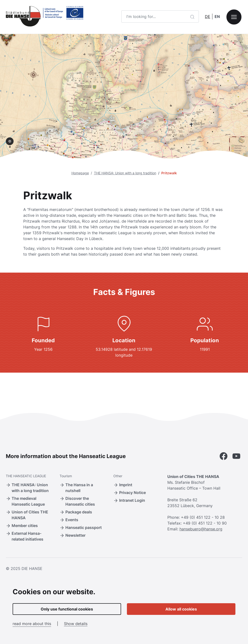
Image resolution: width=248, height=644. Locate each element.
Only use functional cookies (67, 609)
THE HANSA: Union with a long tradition (125, 173)
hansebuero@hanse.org (201, 529)
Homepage (80, 173)
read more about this (32, 624)
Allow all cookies (181, 609)
